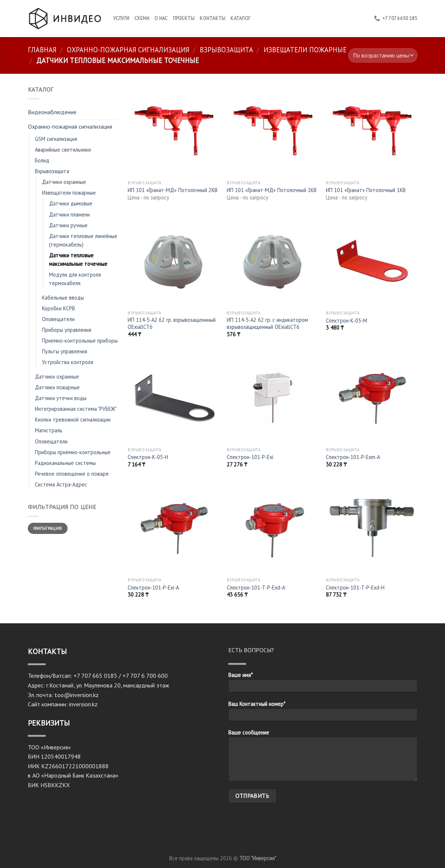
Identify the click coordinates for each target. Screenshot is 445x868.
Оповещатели (58, 319)
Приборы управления (67, 330)
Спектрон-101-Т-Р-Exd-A (256, 588)
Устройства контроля (68, 362)
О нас (161, 18)
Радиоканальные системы (65, 463)
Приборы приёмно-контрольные (73, 452)
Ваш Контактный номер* (323, 713)
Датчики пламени (69, 214)
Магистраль (49, 430)
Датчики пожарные (57, 387)
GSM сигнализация (56, 139)
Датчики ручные (68, 225)
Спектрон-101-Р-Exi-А (153, 588)
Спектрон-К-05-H (148, 457)
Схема (142, 18)
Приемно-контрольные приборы (80, 341)
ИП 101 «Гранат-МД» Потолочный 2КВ (173, 190)
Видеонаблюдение (52, 112)
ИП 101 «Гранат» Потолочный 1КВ (366, 190)
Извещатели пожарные (305, 50)
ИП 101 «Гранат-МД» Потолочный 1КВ (272, 190)
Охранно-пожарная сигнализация (128, 50)
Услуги (121, 18)
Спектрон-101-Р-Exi (250, 457)
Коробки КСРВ (58, 308)
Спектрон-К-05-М (346, 321)
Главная (42, 50)
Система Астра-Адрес (61, 484)
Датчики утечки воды (61, 398)
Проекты (184, 18)
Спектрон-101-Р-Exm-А (353, 457)
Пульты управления (65, 351)
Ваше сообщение (323, 758)
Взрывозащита (226, 50)
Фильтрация (48, 528)
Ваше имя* (323, 684)
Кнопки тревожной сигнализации (73, 420)
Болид (42, 160)
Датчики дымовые (71, 203)
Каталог (240, 18)
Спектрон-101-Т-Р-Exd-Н (355, 588)
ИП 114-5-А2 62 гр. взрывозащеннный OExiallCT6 (172, 324)
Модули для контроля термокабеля (75, 279)
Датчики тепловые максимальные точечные (78, 260)
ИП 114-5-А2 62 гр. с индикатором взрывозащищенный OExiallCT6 (267, 324)
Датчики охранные (64, 182)
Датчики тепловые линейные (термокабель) (83, 240)
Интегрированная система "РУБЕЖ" (76, 409)
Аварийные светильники (63, 150)
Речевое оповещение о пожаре (72, 474)
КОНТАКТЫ (212, 18)
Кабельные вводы (63, 298)
